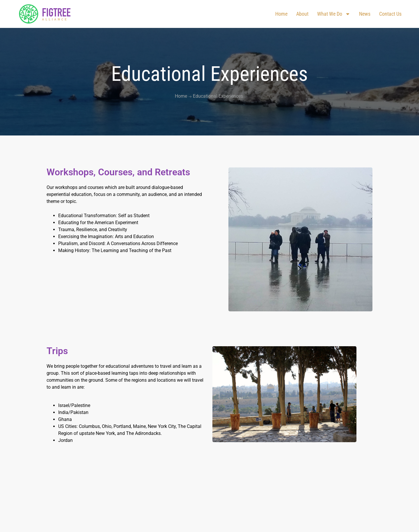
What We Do (334, 14)
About (302, 14)
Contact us (390, 14)
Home (281, 14)
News (365, 14)
